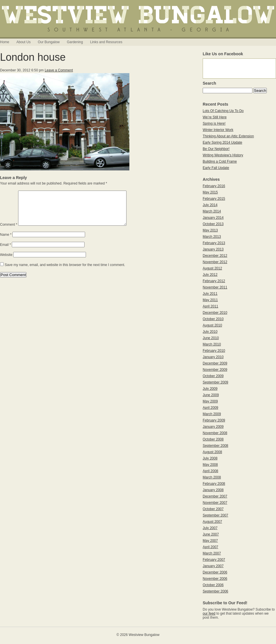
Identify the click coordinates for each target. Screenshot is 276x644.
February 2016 (214, 186)
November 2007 (215, 503)
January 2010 (213, 357)
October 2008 (213, 439)
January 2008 (213, 490)
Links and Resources (106, 42)
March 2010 (212, 344)
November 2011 (215, 287)
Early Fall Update (216, 168)
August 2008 (212, 452)
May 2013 (210, 230)
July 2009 (210, 389)
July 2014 (210, 205)
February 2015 (214, 199)
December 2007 (215, 496)
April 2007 (210, 547)
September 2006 (215, 591)
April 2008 (210, 471)
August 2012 (212, 268)
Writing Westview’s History (223, 155)
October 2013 (213, 224)
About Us (23, 42)
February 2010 (214, 351)
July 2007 (210, 528)
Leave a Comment (59, 70)
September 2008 (215, 446)
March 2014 (212, 211)
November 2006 (215, 579)
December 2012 (215, 256)
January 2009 (213, 427)
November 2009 (215, 370)
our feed (209, 613)
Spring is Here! (214, 124)
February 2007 (214, 560)
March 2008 (212, 477)
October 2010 (213, 319)
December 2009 (215, 363)
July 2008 (210, 458)
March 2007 (212, 553)
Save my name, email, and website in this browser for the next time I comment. (65, 272)
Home (5, 42)
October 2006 (213, 585)
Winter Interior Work (218, 130)
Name (6, 242)
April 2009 (210, 408)
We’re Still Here (215, 117)
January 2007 (213, 566)
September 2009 (215, 382)
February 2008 (214, 484)
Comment (9, 231)
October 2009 (213, 376)
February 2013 (214, 243)
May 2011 (210, 300)
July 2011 (210, 294)
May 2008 (210, 465)
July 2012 (210, 275)
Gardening (75, 42)
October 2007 (213, 509)
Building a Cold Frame (220, 162)
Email (5, 252)
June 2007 (211, 534)
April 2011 (210, 306)
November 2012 (215, 262)
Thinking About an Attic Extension (228, 136)
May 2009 (210, 401)
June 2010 (211, 338)
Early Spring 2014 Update (222, 143)
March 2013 (212, 237)
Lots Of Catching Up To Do (223, 111)
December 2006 (215, 572)
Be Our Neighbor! (216, 149)
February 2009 (214, 420)
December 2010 (215, 313)
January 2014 (213, 218)
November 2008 (215, 433)
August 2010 (212, 325)
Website (6, 262)
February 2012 (214, 281)
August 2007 (212, 522)
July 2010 (210, 332)
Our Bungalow (49, 42)
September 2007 (215, 515)
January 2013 (213, 249)
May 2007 (210, 541)
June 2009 (211, 395)
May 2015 (210, 192)
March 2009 (212, 414)
